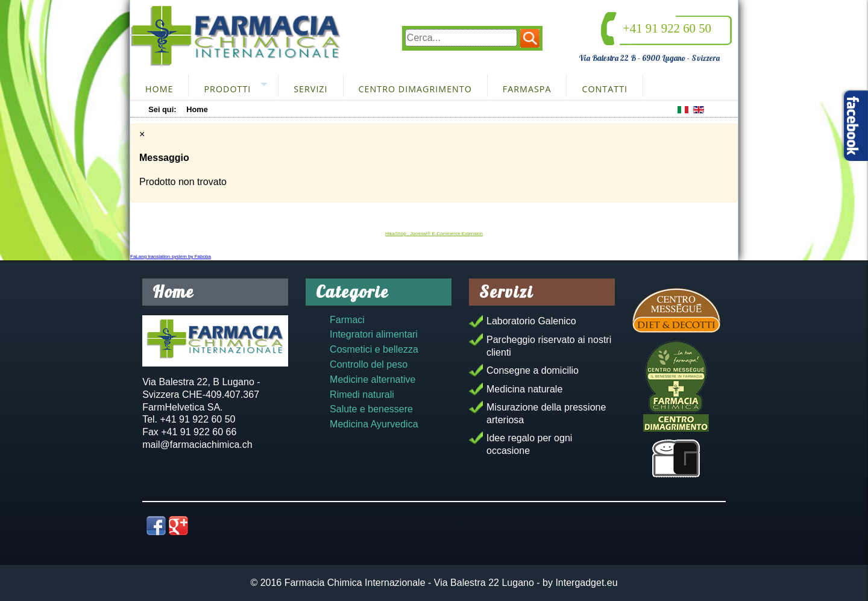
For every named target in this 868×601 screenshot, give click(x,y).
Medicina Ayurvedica (374, 424)
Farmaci (347, 320)
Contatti (605, 89)
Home (159, 89)
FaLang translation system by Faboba (171, 256)
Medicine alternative (373, 379)
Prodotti (227, 89)
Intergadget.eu (586, 583)
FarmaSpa (527, 89)
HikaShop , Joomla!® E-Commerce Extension (434, 234)
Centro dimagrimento (415, 89)
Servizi (310, 89)
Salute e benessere (371, 409)
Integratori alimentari (374, 334)
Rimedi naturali (362, 395)
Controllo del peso (369, 364)
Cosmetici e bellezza (374, 349)
